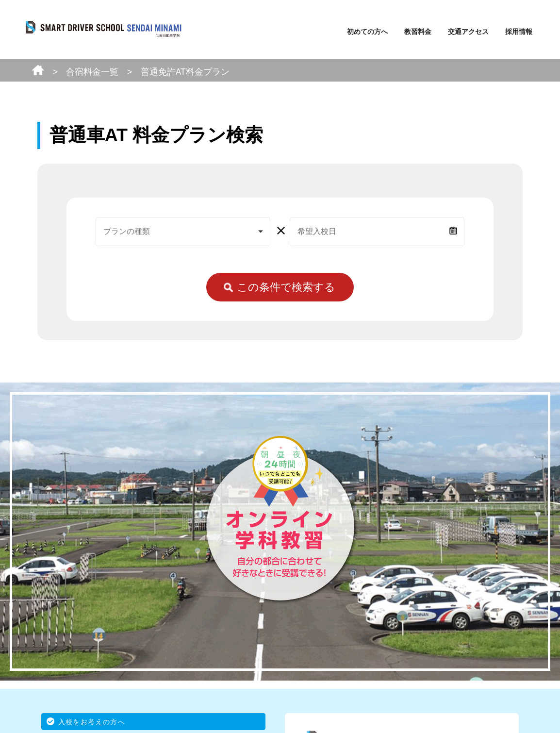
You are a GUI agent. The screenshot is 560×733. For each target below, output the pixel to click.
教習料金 (418, 32)
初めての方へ (367, 32)
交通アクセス (468, 32)
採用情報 (519, 32)
